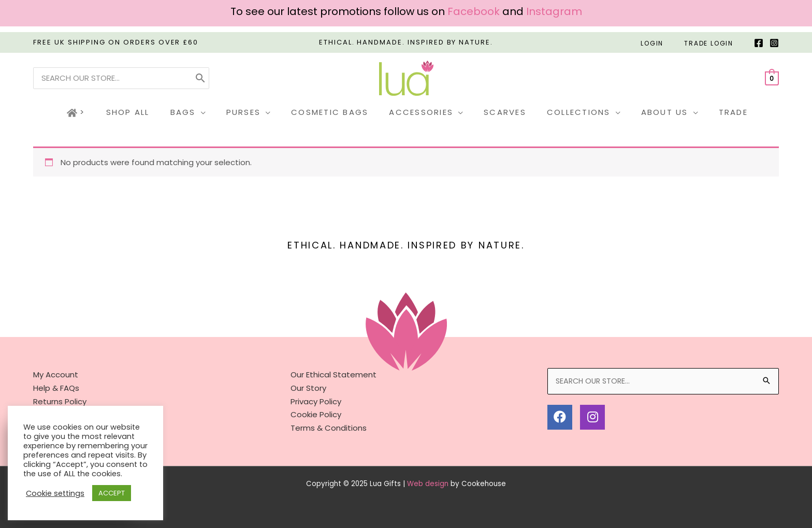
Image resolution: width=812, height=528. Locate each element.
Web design (428, 483)
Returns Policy (60, 401)
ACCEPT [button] (112, 493)
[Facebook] (759, 43)
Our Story (308, 388)
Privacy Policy (316, 401)
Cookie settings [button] (55, 493)
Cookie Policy (316, 414)
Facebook (474, 11)
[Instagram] (774, 43)
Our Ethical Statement (334, 375)
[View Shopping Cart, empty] (772, 78)
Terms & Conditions (329, 427)
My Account (56, 375)
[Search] (200, 78)
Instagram (554, 11)
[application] (214, 113)
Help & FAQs (56, 388)
